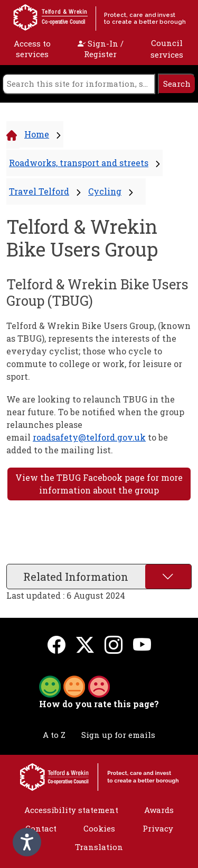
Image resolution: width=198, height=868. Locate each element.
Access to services (32, 49)
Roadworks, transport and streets (79, 163)
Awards (159, 810)
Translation (99, 847)
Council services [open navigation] (167, 49)
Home (37, 134)
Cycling (105, 191)
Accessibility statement (71, 810)
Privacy (158, 828)
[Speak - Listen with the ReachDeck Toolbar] (27, 842)
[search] (79, 84)
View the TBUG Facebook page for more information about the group (99, 484)
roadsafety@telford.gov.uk (89, 437)
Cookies (99, 828)
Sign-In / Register (101, 49)
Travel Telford (39, 191)
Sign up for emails (118, 735)
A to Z (54, 735)
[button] (74, 686)
